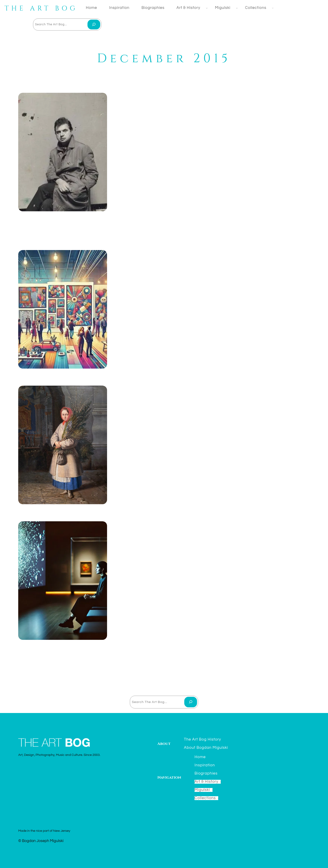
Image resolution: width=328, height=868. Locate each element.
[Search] (94, 25)
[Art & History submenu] (206, 8)
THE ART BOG (41, 8)
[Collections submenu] (272, 8)
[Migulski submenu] (236, 8)
